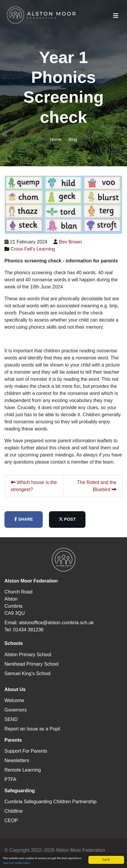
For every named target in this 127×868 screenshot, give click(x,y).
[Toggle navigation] (116, 16)
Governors (16, 710)
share (24, 519)
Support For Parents (26, 751)
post (67, 519)
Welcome (14, 700)
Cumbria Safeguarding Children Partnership (50, 802)
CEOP (11, 821)
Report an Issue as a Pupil (32, 729)
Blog (73, 139)
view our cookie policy (17, 865)
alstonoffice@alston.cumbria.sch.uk (56, 623)
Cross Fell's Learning (33, 249)
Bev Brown (70, 242)
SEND (11, 719)
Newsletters (17, 760)
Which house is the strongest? (34, 486)
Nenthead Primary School (31, 664)
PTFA (10, 779)
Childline (14, 811)
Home (55, 139)
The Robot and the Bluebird (97, 486)
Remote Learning (23, 770)
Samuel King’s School (27, 673)
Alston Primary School (28, 655)
